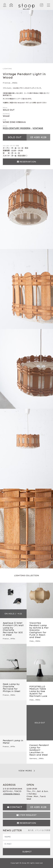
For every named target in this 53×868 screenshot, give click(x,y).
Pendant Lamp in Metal (13, 742)
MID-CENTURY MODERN (17, 128)
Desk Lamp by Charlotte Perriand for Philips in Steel (12, 688)
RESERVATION (28, 162)
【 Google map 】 (12, 794)
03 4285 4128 (38, 137)
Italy (32, 641)
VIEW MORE (25, 771)
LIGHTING (7, 69)
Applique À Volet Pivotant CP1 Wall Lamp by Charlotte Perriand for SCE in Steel (13, 629)
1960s (15, 83)
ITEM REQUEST (28, 815)
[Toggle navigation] (48, 5)
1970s (13, 639)
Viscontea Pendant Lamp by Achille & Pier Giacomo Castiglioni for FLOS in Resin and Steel (39, 630)
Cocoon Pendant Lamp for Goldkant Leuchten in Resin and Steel (39, 750)
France (7, 83)
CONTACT (16, 807)
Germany (33, 758)
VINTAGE (38, 128)
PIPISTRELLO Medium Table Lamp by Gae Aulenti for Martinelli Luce (38, 691)
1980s (41, 758)
